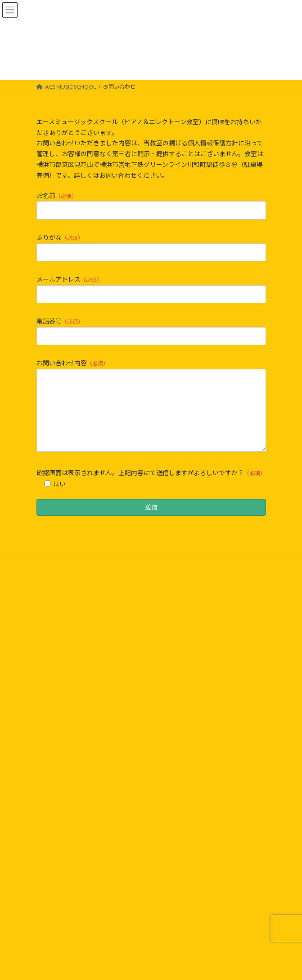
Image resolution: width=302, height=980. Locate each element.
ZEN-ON (55, 855)
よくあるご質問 (63, 763)
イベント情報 (61, 751)
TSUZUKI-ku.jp (62, 910)
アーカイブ (58, 811)
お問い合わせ (61, 787)
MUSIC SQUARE (64, 877)
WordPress (108, 966)
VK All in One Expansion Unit (203, 966)
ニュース (55, 739)
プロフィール (61, 775)
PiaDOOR (56, 866)
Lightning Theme (149, 966)
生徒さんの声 (61, 799)
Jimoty (53, 888)
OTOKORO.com (64, 899)
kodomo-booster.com (71, 921)
